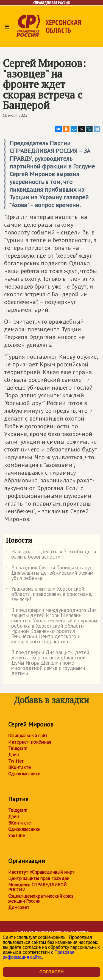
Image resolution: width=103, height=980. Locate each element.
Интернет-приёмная (30, 742)
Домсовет (19, 907)
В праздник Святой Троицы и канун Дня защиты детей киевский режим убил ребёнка (50, 573)
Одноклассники (24, 774)
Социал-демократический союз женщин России (41, 899)
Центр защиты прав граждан (39, 878)
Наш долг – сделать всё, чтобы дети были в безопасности (51, 554)
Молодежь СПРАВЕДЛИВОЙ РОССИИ (37, 887)
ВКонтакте (20, 767)
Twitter (16, 761)
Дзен (13, 755)
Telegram (18, 748)
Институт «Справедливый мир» (41, 872)
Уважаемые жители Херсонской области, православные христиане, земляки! (49, 594)
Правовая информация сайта (39, 955)
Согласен (51, 972)
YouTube (17, 836)
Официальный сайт (28, 736)
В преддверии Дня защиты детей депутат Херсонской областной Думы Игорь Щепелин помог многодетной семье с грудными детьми (48, 663)
